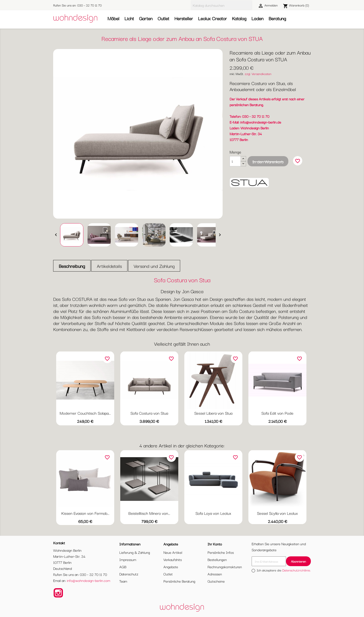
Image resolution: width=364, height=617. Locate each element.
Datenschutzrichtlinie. (297, 570)
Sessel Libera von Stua (213, 413)
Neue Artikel (173, 552)
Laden (257, 18)
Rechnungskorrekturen (225, 567)
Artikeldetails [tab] (109, 266)
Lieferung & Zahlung (135, 552)
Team (123, 581)
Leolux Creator (212, 18)
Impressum (128, 559)
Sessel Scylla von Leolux (277, 513)
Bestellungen (217, 559)
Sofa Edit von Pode (277, 413)
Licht (129, 18)
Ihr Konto (215, 544)
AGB (123, 567)
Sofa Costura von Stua (149, 413)
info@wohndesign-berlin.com (89, 580)
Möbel (113, 18)
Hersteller (184, 18)
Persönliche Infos (221, 552)
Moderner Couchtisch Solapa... (85, 413)
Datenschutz (129, 574)
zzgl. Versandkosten (258, 74)
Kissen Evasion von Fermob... (85, 513)
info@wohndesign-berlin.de (261, 122)
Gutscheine (216, 581)
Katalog (239, 18)
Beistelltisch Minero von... (149, 513)
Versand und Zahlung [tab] (154, 266)
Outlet (163, 18)
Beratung (277, 18)
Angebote (171, 567)
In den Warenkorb (268, 162)
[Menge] (235, 161)
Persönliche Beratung (179, 581)
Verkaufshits (173, 559)
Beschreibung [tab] (72, 266)
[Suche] (221, 5)
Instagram (58, 593)
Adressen (215, 574)
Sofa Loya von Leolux (213, 513)
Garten (146, 18)
